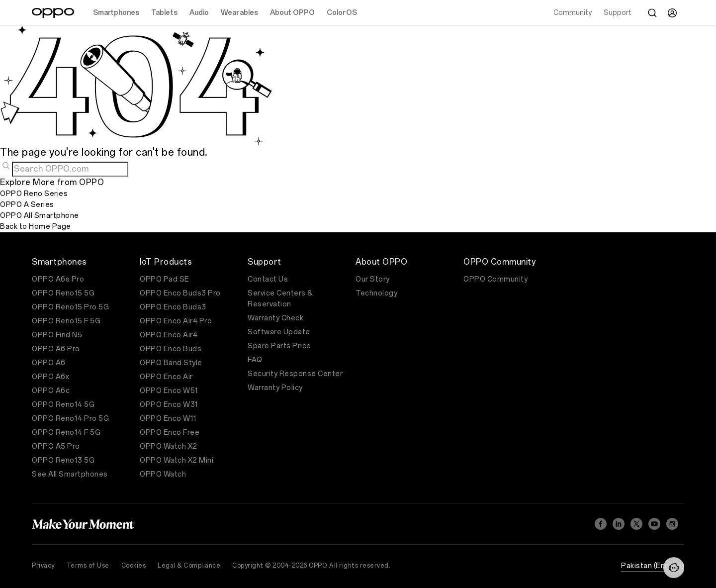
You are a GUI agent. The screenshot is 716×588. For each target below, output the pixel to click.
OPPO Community (495, 279)
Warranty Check (275, 318)
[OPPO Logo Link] (53, 13)
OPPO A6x (50, 377)
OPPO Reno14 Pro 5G (70, 419)
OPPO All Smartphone (40, 216)
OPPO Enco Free (170, 433)
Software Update (279, 332)
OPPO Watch (163, 474)
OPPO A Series (27, 205)
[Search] (652, 13)
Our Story (373, 279)
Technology (376, 293)
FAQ (255, 360)
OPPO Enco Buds (171, 349)
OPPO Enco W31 (169, 405)
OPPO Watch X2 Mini (177, 460)
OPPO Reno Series (34, 194)
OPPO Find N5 (57, 335)
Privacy (43, 566)
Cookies (134, 566)
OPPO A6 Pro (56, 349)
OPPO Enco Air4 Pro (176, 321)
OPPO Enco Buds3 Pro (180, 293)
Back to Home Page (36, 227)
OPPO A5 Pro (56, 446)
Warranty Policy (275, 388)
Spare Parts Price (279, 346)
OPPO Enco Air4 (169, 335)
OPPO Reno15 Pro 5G (70, 307)
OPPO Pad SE (165, 279)
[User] (672, 13)
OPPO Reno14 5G (63, 405)
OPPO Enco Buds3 (173, 307)
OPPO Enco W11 (168, 419)
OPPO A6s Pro (58, 279)
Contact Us (268, 279)
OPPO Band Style (171, 363)
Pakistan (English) (653, 566)
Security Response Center (295, 374)
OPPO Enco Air (166, 377)
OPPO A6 (49, 363)
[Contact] (674, 568)
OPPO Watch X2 (169, 446)
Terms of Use (88, 566)
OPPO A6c (51, 391)
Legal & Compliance (189, 566)
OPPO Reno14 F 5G (66, 433)
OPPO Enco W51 (169, 391)
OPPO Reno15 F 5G (66, 321)
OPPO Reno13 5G (63, 460)
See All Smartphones (70, 474)
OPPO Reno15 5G (63, 293)
